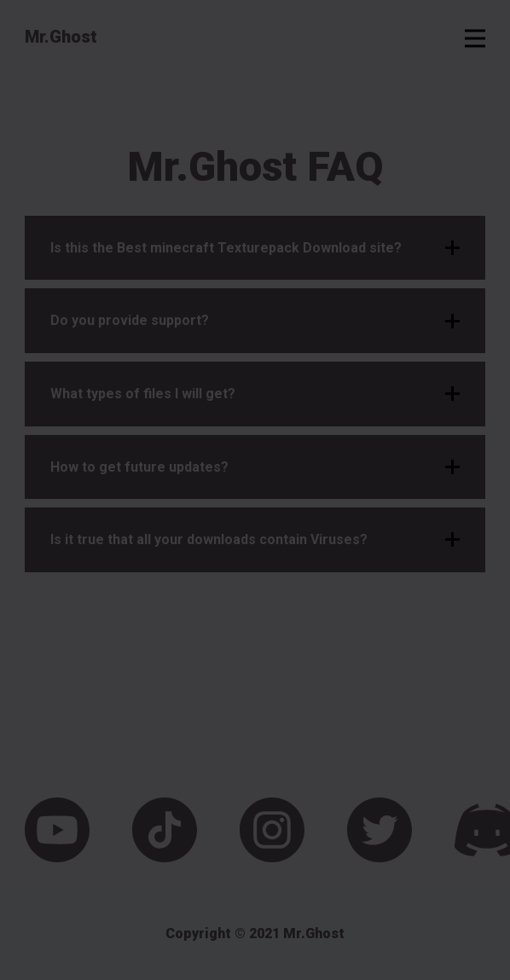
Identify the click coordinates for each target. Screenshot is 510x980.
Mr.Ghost (61, 37)
